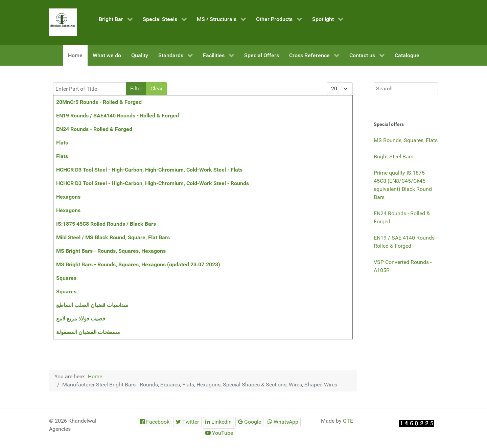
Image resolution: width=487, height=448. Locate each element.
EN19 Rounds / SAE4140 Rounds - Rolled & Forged (118, 116)
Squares (66, 278)
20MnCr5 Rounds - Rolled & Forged (99, 102)
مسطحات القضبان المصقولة (88, 332)
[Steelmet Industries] (63, 22)
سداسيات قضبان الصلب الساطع (92, 305)
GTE (348, 421)
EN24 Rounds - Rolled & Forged (94, 129)
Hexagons (68, 197)
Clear (157, 88)
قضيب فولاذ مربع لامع (81, 319)
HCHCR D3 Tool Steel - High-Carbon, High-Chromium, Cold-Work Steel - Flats (149, 170)
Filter (136, 88)
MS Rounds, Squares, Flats (406, 140)
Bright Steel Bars (393, 156)
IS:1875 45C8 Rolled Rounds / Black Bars (106, 224)
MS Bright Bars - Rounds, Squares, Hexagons (111, 251)
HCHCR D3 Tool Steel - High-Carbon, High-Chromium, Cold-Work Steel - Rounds (153, 183)
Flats (62, 143)
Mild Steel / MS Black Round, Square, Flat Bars (113, 237)
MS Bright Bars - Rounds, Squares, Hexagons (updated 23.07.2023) (138, 264)
